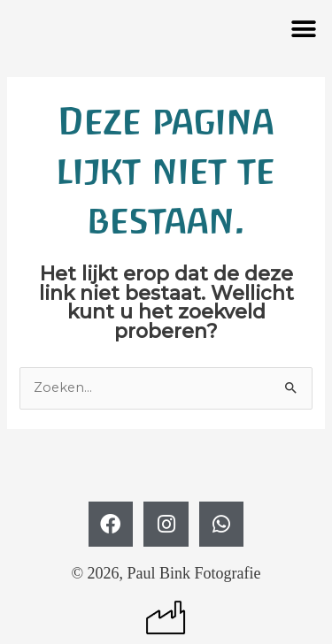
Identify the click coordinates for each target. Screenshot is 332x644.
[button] (303, 29)
